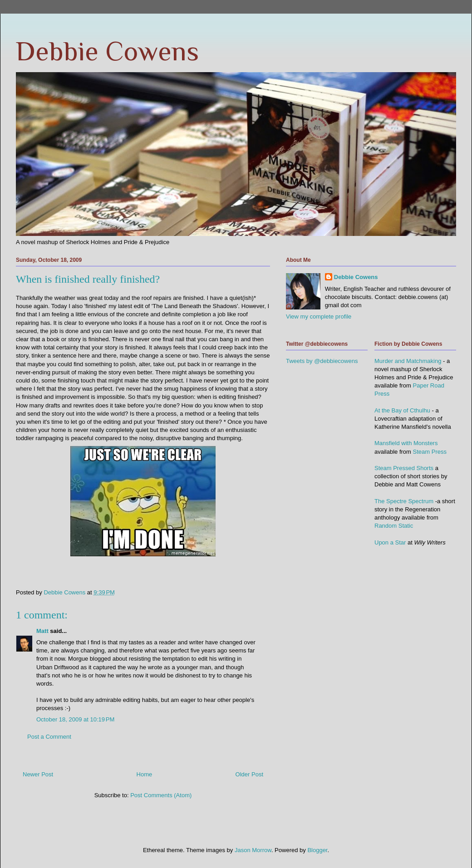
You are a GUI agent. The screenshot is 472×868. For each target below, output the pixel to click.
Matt (42, 631)
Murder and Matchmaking (408, 361)
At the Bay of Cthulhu (402, 410)
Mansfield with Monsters (406, 443)
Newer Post (38, 774)
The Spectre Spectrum (404, 501)
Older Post (249, 774)
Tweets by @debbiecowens (322, 361)
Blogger (317, 850)
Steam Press (430, 452)
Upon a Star (390, 542)
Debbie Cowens (107, 51)
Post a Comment (49, 737)
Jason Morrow (253, 850)
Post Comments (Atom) (161, 795)
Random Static (394, 526)
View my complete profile (319, 316)
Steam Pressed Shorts (404, 468)
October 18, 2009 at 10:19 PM (75, 719)
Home (145, 774)
